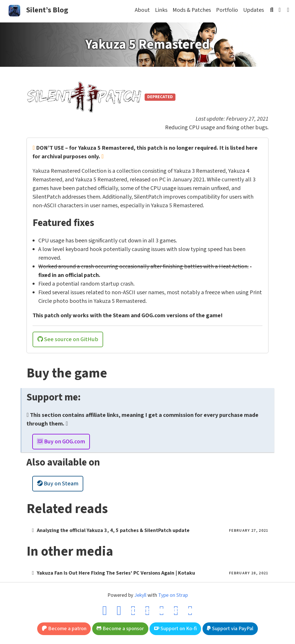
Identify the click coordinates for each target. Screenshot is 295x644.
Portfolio (227, 10)
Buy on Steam (58, 484)
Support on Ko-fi (175, 629)
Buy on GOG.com (61, 442)
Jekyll (140, 595)
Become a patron (64, 629)
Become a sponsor (120, 629)
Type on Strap (173, 595)
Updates (254, 10)
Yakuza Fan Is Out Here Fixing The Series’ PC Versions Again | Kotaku (116, 573)
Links (161, 10)
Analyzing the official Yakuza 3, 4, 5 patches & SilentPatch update (113, 530)
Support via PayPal (230, 629)
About (142, 10)
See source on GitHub (68, 339)
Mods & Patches (192, 10)
